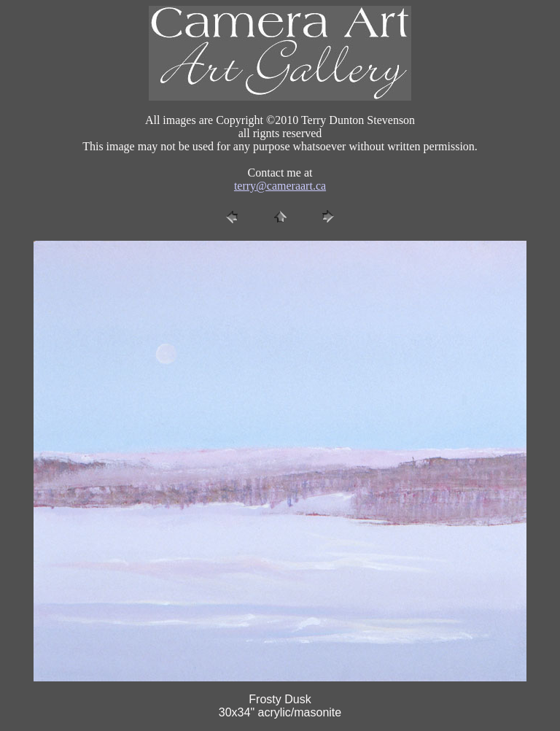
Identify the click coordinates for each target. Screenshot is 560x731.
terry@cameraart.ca (280, 186)
